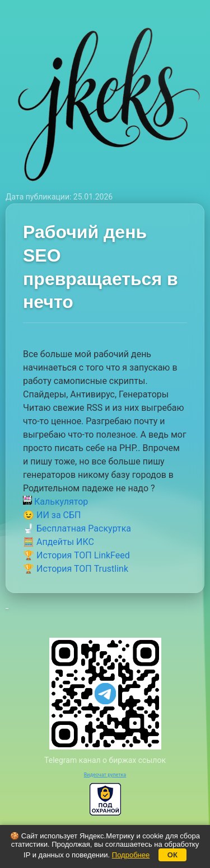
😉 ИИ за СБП (52, 515)
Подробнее (131, 855)
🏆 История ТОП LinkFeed (76, 555)
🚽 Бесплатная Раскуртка (77, 528)
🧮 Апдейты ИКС (59, 542)
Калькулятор (55, 502)
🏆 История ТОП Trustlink (76, 569)
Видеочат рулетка (105, 775)
